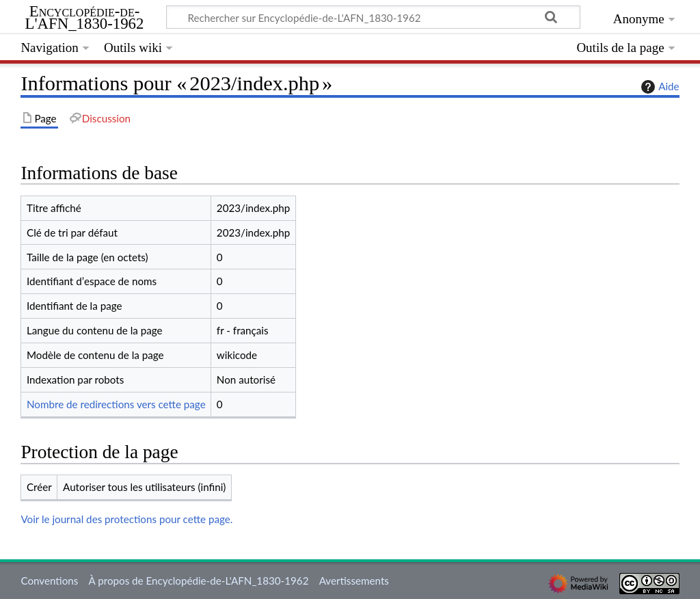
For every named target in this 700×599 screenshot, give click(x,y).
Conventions (49, 581)
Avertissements (354, 581)
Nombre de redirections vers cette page (116, 404)
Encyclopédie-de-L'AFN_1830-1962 (85, 18)
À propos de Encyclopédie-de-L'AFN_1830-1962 (199, 581)
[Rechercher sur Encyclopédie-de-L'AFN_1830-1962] (373, 17)
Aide (658, 87)
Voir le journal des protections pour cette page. (126, 519)
